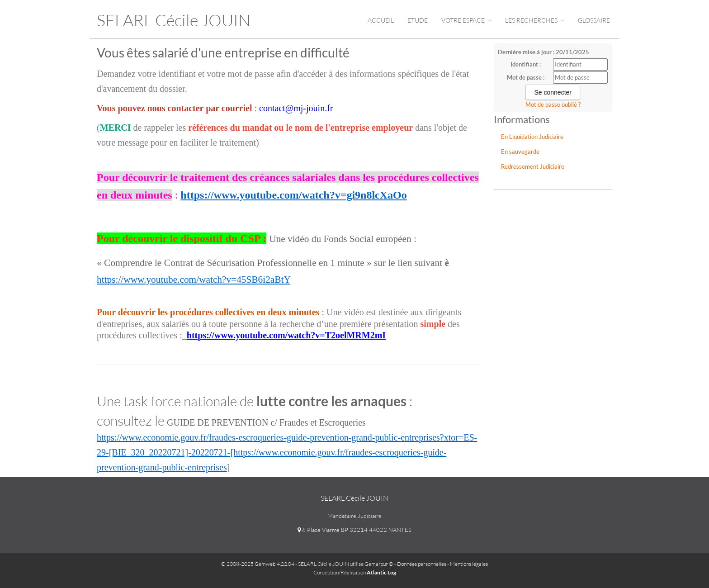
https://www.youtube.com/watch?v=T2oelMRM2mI (286, 335)
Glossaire (594, 20)
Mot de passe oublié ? (553, 104)
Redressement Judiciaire (533, 166)
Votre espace (466, 20)
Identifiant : (526, 64)
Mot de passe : (526, 77)
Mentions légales (469, 564)
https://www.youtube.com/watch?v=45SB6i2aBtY (194, 280)
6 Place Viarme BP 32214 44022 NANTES (354, 530)
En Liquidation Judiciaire (532, 137)
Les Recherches (535, 20)
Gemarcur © (379, 564)
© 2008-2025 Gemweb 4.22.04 (258, 564)
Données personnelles (422, 564)
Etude (418, 20)
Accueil (381, 20)
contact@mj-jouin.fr (296, 108)
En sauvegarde (520, 152)
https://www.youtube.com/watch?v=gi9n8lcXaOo (293, 195)
